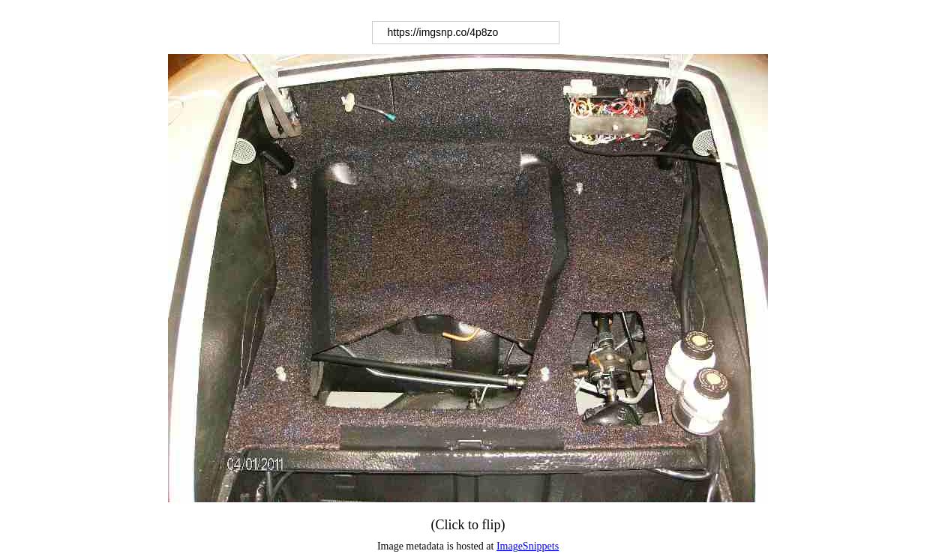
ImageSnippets (528, 546)
